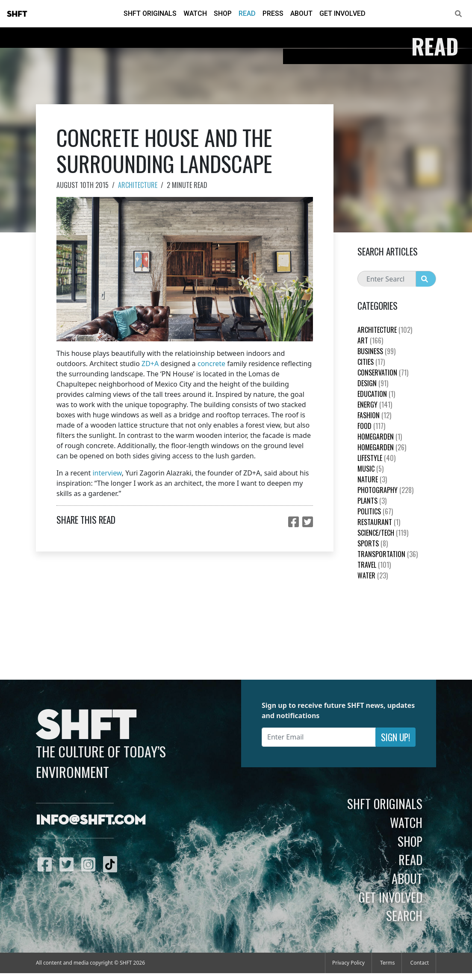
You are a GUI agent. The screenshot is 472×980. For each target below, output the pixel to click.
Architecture (138, 185)
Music (370, 469)
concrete (211, 364)
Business (376, 351)
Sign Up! (395, 737)
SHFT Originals (150, 13)
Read (247, 13)
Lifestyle (376, 458)
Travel (374, 565)
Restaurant (379, 522)
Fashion (374, 415)
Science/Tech (383, 533)
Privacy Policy (348, 963)
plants (372, 501)
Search (404, 915)
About (301, 13)
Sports (373, 543)
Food (371, 426)
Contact (420, 963)
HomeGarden (380, 437)
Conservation (383, 373)
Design (373, 383)
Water (373, 575)
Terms (388, 963)
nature (372, 479)
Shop (223, 13)
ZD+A (150, 364)
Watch (195, 13)
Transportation (388, 554)
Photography (385, 490)
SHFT (17, 14)
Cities (371, 362)
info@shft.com (91, 821)
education (376, 394)
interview (107, 473)
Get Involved (342, 13)
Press (273, 13)
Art (370, 340)
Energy (375, 405)
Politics (375, 511)
